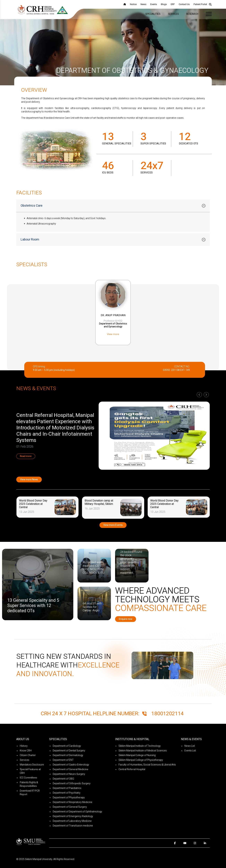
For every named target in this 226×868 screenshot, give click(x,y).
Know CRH (26, 751)
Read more (27, 456)
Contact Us (184, 4)
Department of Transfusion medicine (73, 826)
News (143, 4)
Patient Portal (200, 4)
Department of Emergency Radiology (73, 816)
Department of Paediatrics (67, 788)
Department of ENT (63, 760)
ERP (173, 4)
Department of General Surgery (70, 807)
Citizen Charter (28, 755)
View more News (29, 480)
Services (173, 14)
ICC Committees (28, 778)
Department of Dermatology (68, 755)
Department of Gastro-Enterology (71, 765)
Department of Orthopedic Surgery (72, 783)
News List (190, 746)
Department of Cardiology (67, 746)
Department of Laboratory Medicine (72, 821)
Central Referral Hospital (132, 769)
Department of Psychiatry (67, 793)
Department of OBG (63, 779)
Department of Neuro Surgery (69, 774)
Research (192, 14)
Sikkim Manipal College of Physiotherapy (141, 760)
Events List (190, 751)
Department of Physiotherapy (69, 798)
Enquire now (126, 619)
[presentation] (199, 395)
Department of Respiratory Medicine (72, 802)
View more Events (113, 525)
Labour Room (30, 240)
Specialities (153, 14)
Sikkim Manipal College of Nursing (137, 755)
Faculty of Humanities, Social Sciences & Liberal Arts (147, 765)
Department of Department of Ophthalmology (77, 812)
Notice (133, 4)
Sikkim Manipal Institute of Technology (140, 746)
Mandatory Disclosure (32, 765)
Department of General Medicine (70, 769)
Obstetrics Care (32, 206)
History (24, 746)
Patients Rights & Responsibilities (29, 784)
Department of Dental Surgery (69, 751)
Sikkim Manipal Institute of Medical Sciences (143, 751)
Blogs (164, 4)
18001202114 (168, 714)
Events (154, 4)
